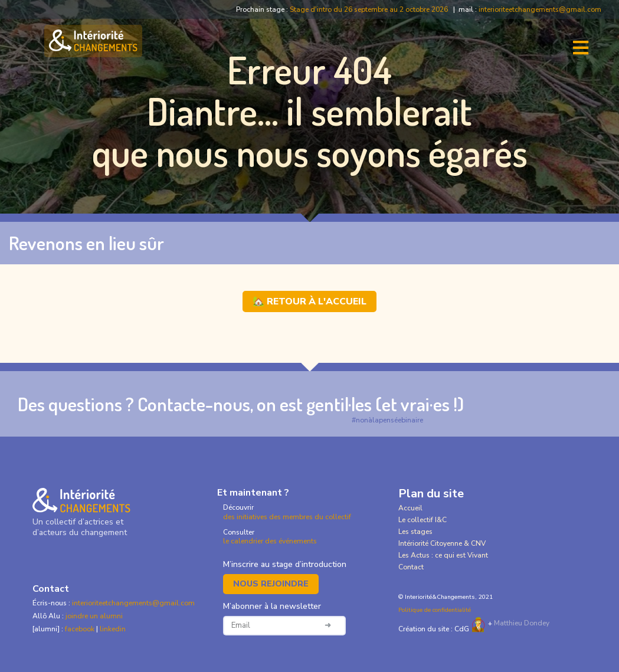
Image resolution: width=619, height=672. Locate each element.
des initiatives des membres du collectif (287, 517)
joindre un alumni (94, 616)
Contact (411, 567)
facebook (81, 629)
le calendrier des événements (270, 541)
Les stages (415, 532)
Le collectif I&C (423, 520)
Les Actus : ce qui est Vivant (443, 555)
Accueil (410, 508)
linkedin (113, 629)
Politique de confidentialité (435, 610)
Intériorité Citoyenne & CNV (442, 543)
